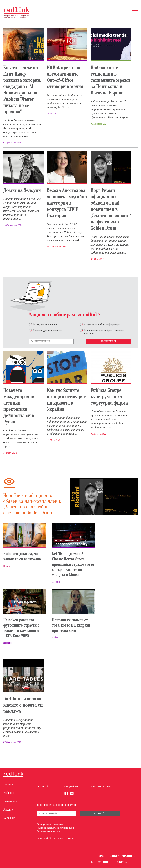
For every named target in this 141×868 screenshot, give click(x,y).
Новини (8, 784)
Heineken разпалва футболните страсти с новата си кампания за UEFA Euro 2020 (22, 628)
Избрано (9, 793)
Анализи (9, 810)
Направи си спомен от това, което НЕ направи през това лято (71, 625)
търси (40, 786)
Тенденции (10, 801)
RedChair (9, 818)
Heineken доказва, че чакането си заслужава (22, 556)
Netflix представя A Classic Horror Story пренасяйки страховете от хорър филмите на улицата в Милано (73, 564)
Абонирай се (109, 341)
